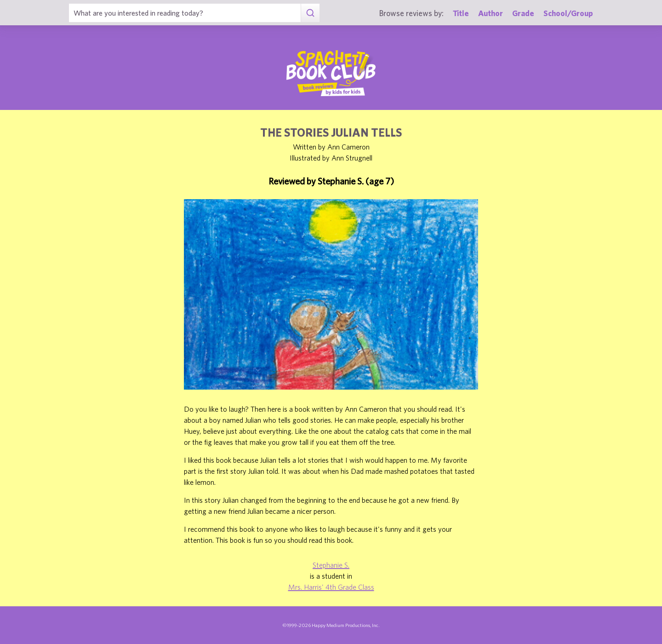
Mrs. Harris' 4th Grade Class (331, 587)
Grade (523, 13)
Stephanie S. (331, 565)
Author (491, 13)
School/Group (568, 13)
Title (461, 13)
